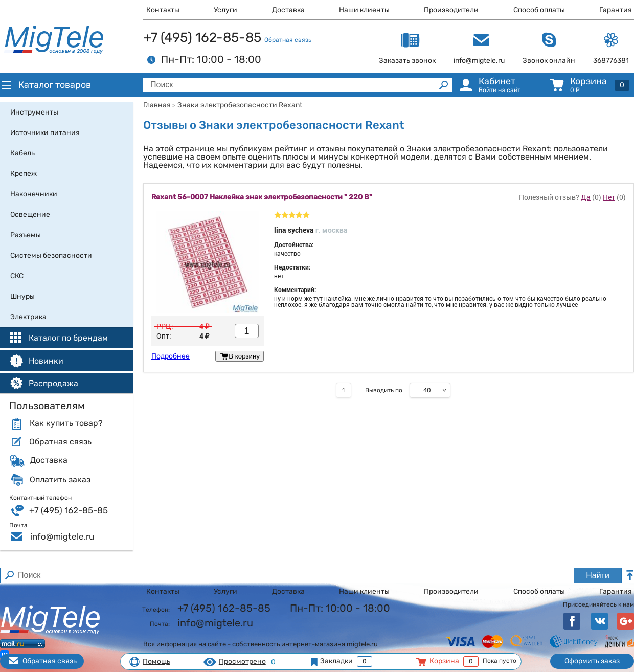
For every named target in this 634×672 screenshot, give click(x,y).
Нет (609, 197)
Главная (157, 105)
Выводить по (384, 390)
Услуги (225, 10)
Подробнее (171, 356)
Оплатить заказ (60, 480)
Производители (451, 10)
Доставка (288, 10)
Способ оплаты (539, 10)
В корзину (240, 356)
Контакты (163, 10)
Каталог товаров (46, 85)
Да (586, 197)
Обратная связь (288, 40)
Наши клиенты (364, 10)
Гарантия (616, 10)
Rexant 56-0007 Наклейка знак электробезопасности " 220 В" (262, 197)
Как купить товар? (66, 423)
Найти (598, 576)
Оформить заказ (592, 661)
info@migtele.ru (62, 536)
